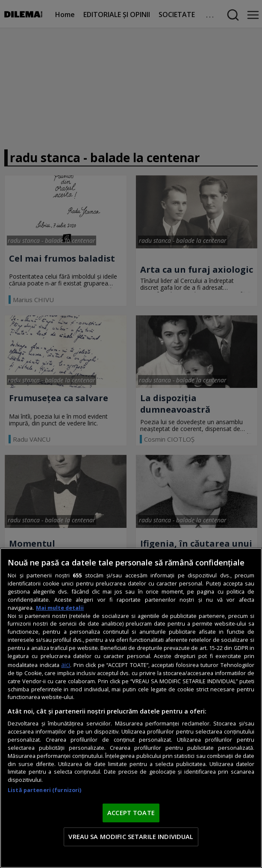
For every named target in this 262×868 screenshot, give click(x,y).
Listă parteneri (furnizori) (44, 790)
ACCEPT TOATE (131, 813)
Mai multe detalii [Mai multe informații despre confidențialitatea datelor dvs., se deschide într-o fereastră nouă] (60, 608)
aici (66, 665)
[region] (131, 708)
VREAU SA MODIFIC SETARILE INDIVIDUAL (131, 836)
